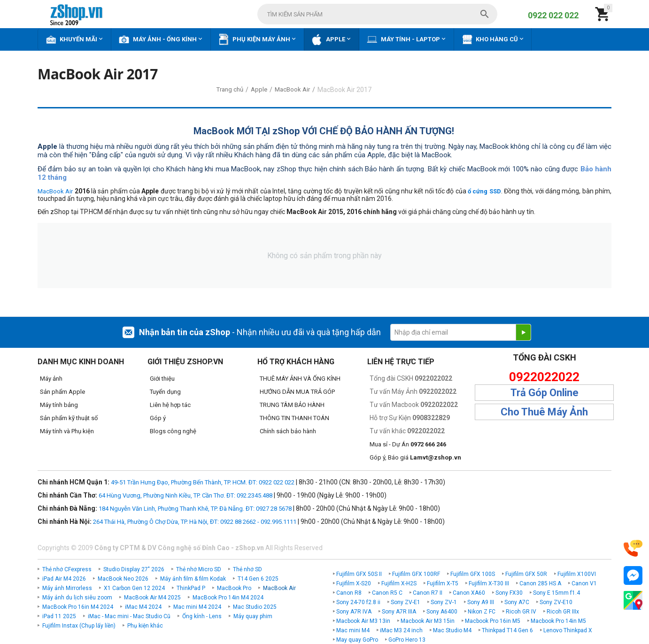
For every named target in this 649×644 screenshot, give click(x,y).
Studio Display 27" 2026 (134, 569)
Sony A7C (517, 602)
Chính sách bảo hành (288, 431)
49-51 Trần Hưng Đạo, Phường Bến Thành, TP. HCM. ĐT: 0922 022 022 (203, 482)
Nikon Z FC (482, 612)
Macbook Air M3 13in (363, 621)
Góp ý (158, 418)
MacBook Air (55, 191)
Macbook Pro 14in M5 (558, 621)
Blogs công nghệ (173, 431)
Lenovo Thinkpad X (568, 630)
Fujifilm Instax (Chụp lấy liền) (79, 626)
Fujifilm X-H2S (399, 583)
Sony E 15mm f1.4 (556, 593)
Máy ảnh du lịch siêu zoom (77, 598)
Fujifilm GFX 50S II (359, 574)
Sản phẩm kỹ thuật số (69, 418)
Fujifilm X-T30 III (489, 583)
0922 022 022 (553, 15)
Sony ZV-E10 (556, 602)
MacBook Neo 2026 (123, 579)
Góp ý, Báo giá (415, 457)
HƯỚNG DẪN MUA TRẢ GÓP (297, 392)
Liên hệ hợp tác (170, 405)
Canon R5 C (387, 593)
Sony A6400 (442, 612)
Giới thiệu (162, 379)
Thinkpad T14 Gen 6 (507, 630)
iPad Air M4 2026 (64, 579)
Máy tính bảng (59, 405)
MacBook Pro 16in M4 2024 (78, 607)
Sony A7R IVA (354, 612)
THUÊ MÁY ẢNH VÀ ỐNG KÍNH (300, 379)
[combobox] (377, 14)
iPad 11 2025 (59, 616)
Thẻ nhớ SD (247, 569)
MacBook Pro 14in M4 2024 (228, 598)
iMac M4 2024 (143, 607)
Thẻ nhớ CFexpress (67, 569)
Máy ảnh (51, 379)
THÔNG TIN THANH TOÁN (294, 418)
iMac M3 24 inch (401, 630)
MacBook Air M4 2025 (152, 598)
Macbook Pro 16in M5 (493, 621)
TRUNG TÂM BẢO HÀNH (292, 405)
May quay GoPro (357, 640)
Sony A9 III (481, 602)
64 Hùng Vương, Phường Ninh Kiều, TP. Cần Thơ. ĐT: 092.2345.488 (185, 495)
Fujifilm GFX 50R (526, 574)
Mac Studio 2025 (255, 607)
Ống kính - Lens (202, 616)
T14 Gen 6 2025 (258, 579)
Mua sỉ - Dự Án (408, 444)
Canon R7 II (428, 593)
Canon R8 (349, 593)
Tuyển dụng (165, 392)
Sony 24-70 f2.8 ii (358, 602)
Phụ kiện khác (145, 626)
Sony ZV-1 (444, 602)
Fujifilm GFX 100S (473, 574)
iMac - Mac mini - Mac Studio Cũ (129, 616)
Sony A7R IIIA (399, 612)
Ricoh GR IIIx (563, 612)
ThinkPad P (191, 588)
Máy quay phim (253, 616)
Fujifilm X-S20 (354, 583)
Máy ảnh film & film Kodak (193, 579)
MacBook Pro (234, 588)
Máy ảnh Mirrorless (67, 588)
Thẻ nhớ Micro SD (199, 569)
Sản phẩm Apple (62, 392)
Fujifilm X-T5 (443, 583)
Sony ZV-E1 (406, 602)
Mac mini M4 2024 (197, 607)
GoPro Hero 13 (407, 640)
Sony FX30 (509, 593)
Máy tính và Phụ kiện (67, 431)
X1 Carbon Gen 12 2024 (134, 588)
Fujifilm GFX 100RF (416, 574)
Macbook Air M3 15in (428, 621)
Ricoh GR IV (521, 612)
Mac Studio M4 (452, 630)
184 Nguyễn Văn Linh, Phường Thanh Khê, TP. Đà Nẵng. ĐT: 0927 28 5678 (195, 509)
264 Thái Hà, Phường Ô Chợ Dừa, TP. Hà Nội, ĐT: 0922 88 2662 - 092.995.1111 (195, 522)
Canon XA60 (469, 593)
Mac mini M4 (353, 630)
